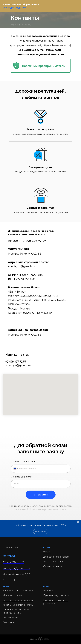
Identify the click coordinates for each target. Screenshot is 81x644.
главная (15, 25)
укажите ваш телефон (23, 462)
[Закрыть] (78, 522)
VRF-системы (10, 618)
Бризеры (49, 591)
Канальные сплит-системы (18, 605)
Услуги (47, 552)
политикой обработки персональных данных (41, 509)
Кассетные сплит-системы (18, 600)
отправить (41, 495)
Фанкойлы (9, 622)
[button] (41, 531)
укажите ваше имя (21, 477)
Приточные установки (56, 595)
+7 (7, 362)
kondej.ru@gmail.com (23, 266)
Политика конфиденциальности (16, 580)
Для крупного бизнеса (56, 557)
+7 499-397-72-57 (34, 241)
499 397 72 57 (18, 362)
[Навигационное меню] (76, 6)
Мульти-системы (12, 595)
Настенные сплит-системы (18, 591)
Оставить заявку (53, 566)
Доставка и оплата (54, 562)
